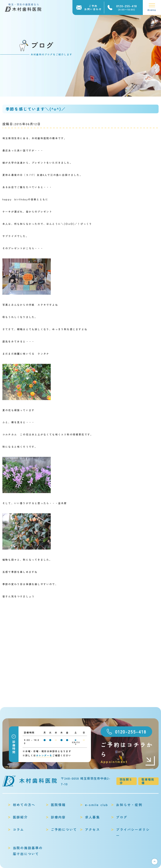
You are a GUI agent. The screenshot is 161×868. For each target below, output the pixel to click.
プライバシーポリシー (133, 832)
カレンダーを (44, 755)
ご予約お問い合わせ (93, 7)
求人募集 (92, 817)
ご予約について (64, 829)
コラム (19, 829)
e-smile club (97, 805)
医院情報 (58, 805)
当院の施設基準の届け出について (28, 851)
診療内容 (58, 817)
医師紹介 (20, 817)
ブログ (122, 817)
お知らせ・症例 (129, 805)
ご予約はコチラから (128, 753)
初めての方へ (24, 805)
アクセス (92, 829)
